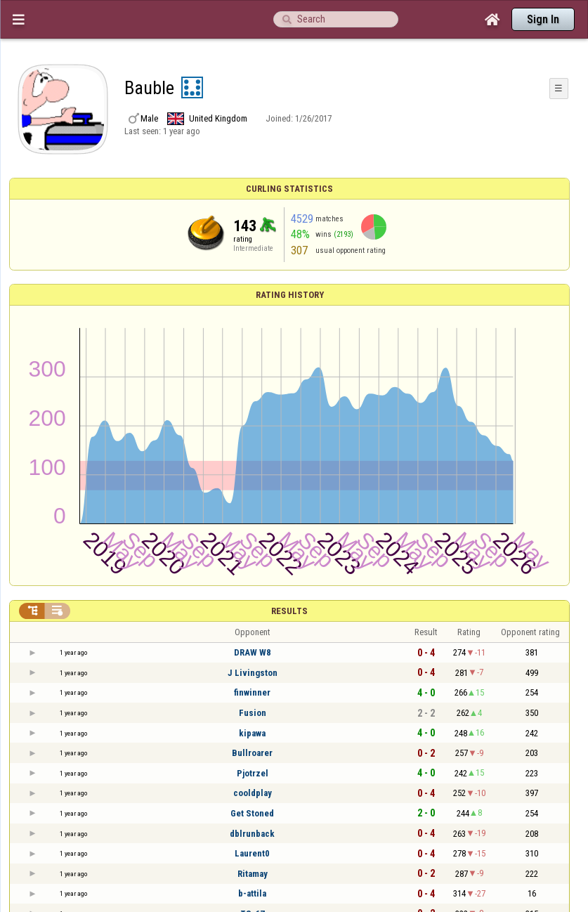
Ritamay (253, 874)
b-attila (252, 893)
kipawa (252, 733)
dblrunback (252, 834)
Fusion (253, 713)
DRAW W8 (253, 652)
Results (289, 611)
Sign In (543, 19)
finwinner (252, 692)
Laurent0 (252, 853)
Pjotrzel (253, 773)
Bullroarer (252, 753)
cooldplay (253, 793)
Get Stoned (252, 813)
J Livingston (253, 673)
